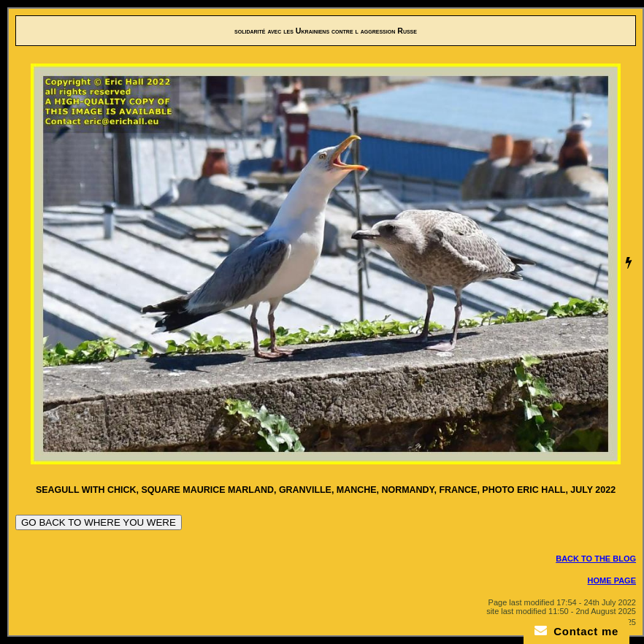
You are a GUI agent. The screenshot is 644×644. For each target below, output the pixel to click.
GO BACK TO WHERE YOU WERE (99, 522)
